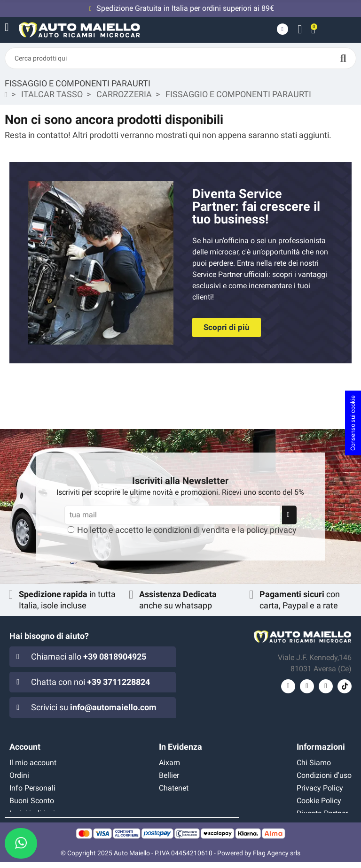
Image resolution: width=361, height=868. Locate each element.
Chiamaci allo (89, 657)
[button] (227, 327)
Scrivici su (94, 707)
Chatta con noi (90, 682)
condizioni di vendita (192, 530)
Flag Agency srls (277, 859)
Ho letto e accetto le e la (187, 530)
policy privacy (271, 530)
